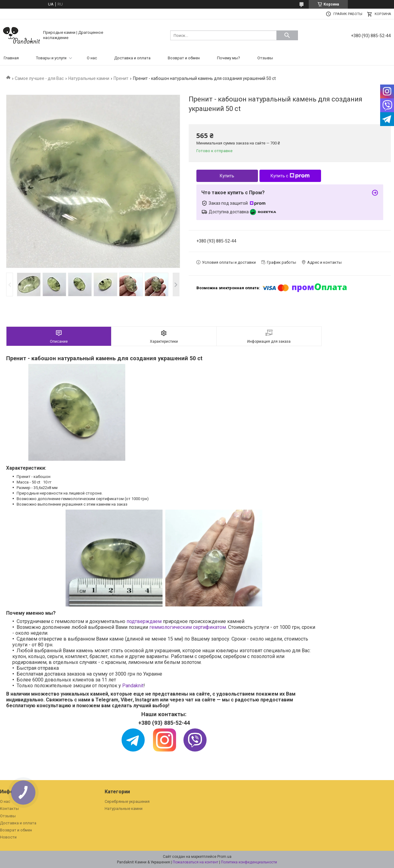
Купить (227, 176)
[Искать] (287, 35)
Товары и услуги (51, 58)
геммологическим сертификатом (188, 627)
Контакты (9, 809)
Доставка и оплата (132, 58)
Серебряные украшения (127, 801)
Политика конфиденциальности (249, 862)
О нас (92, 58)
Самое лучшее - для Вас (39, 78)
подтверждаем (144, 621)
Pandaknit (133, 686)
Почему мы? (229, 58)
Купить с (290, 176)
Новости (8, 837)
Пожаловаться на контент (195, 862)
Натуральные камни (89, 78)
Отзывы (265, 58)
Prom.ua (224, 857)
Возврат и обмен (184, 58)
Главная (11, 58)
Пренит (121, 78)
